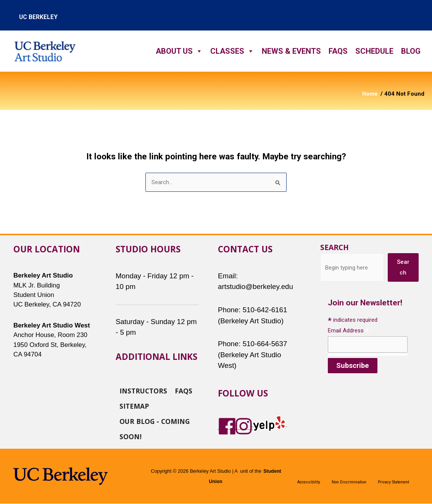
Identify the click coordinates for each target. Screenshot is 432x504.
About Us (179, 51)
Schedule (374, 51)
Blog (411, 51)
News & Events (291, 51)
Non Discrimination (349, 482)
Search (334, 248)
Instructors (143, 390)
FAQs (338, 51)
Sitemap (134, 406)
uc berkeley (38, 17)
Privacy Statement (393, 482)
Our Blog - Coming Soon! (155, 421)
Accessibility (309, 482)
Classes (232, 51)
